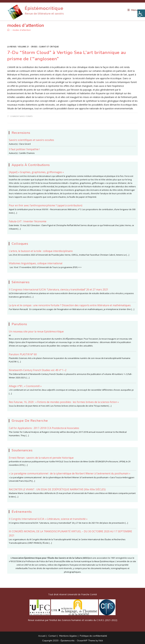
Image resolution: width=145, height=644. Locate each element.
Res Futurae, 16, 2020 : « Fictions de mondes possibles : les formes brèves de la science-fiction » (64, 402)
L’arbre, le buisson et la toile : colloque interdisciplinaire (41, 251)
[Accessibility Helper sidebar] (141, 13)
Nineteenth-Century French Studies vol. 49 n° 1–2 (38, 370)
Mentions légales (68, 636)
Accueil (42, 636)
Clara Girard (25, 144)
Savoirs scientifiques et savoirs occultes (31, 140)
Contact (52, 636)
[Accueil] (8, 30)
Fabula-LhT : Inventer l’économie (28, 221)
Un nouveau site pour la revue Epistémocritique (36, 331)
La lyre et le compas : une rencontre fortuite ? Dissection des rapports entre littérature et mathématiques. (70, 305)
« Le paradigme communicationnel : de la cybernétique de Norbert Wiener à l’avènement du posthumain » (70, 473)
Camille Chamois (27, 153)
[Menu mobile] (133, 10)
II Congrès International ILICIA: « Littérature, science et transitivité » (48, 519)
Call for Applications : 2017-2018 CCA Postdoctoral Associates (44, 428)
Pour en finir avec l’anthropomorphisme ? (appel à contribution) (46, 205)
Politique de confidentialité (93, 636)
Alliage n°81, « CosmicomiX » (25, 386)
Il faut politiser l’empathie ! (24, 149)
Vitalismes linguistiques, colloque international (36, 263)
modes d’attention (22, 30)
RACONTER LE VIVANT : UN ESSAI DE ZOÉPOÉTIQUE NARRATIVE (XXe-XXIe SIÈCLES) (57, 489)
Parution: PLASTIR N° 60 (23, 354)
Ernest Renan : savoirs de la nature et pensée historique (41, 458)
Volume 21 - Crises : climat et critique (38, 47)
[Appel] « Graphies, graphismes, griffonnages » (36, 172)
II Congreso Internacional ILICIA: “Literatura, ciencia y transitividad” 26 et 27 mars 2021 (59, 290)
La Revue (12, 47)
